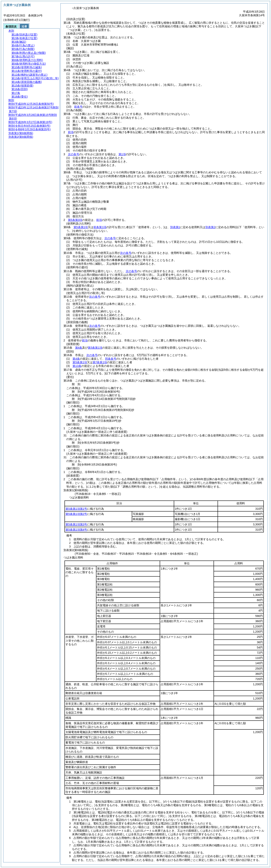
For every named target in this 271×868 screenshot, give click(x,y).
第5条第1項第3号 (76, 524)
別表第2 (210, 227)
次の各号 (74, 154)
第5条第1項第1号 (76, 509)
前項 (71, 132)
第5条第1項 (81, 227)
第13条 (77, 366)
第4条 (79, 348)
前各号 (78, 107)
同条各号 (111, 359)
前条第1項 (100, 227)
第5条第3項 (75, 220)
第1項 (122, 154)
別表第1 (175, 227)
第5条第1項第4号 (76, 530)
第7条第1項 (100, 362)
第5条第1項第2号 (76, 514)
